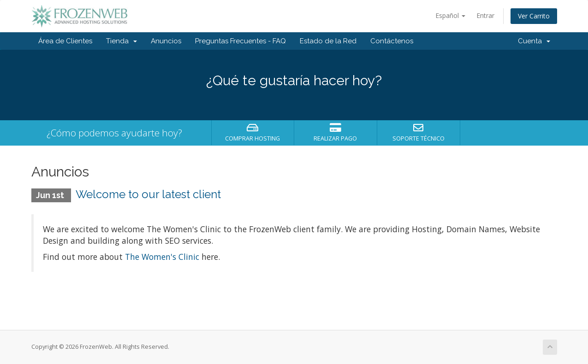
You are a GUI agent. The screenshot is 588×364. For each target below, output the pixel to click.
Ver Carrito (534, 16)
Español (450, 15)
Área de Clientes (65, 41)
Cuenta (534, 41)
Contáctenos (392, 41)
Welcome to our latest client (148, 194)
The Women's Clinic (162, 257)
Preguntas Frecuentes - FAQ (241, 41)
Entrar (485, 15)
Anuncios (166, 41)
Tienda (122, 41)
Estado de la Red (328, 41)
